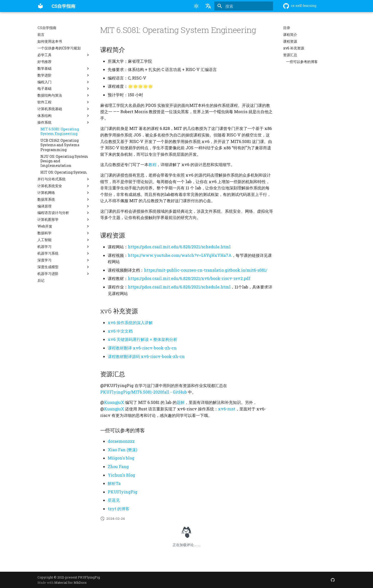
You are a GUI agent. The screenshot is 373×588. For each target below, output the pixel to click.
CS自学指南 (47, 28)
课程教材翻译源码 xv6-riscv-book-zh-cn (146, 356)
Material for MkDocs (70, 582)
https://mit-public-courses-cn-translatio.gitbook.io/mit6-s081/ (206, 270)
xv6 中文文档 (120, 331)
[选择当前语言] (208, 6)
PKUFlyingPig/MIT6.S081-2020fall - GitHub (144, 392)
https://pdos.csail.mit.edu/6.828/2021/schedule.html (179, 247)
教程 (152, 164)
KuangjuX (114, 402)
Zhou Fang (118, 466)
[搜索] (244, 6)
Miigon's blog (121, 458)
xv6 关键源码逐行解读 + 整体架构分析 (143, 339)
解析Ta (114, 483)
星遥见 (114, 500)
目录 (287, 28)
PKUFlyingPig (123, 492)
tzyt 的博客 (119, 509)
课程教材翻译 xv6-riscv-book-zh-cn (142, 348)
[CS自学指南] (40, 6)
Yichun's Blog (121, 475)
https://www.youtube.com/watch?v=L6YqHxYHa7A (180, 255)
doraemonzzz (121, 441)
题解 (181, 402)
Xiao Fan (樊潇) (122, 450)
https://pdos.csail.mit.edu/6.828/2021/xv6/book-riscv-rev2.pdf (189, 278)
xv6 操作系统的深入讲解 (130, 322)
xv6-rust (227, 409)
